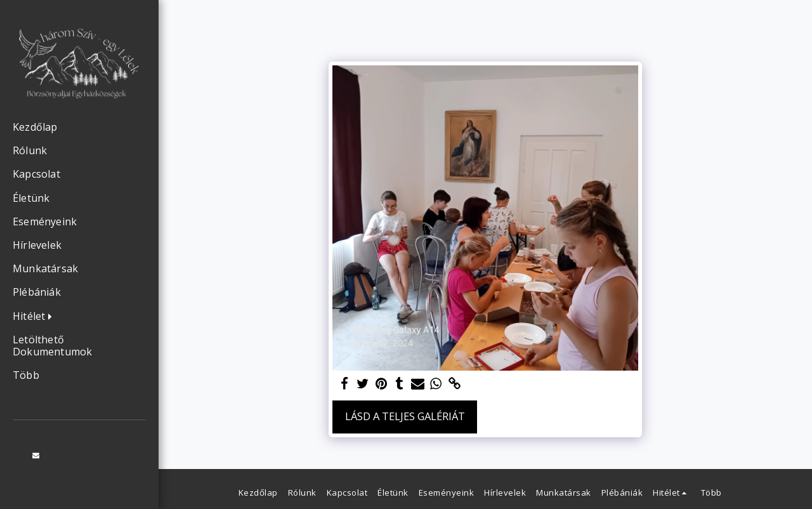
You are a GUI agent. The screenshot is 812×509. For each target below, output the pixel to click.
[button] (36, 317)
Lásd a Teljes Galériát (405, 416)
